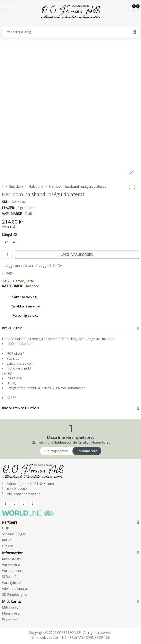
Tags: (7, 281)
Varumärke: (12, 214)
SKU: (6, 202)
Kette (30, 281)
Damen (19, 281)
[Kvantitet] (7, 255)
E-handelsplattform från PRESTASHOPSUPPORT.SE (70, 637)
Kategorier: (12, 286)
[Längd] (10, 242)
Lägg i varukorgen (77, 255)
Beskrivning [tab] (12, 328)
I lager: (8, 208)
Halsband (32, 286)
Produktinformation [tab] (20, 408)
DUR (29, 214)
